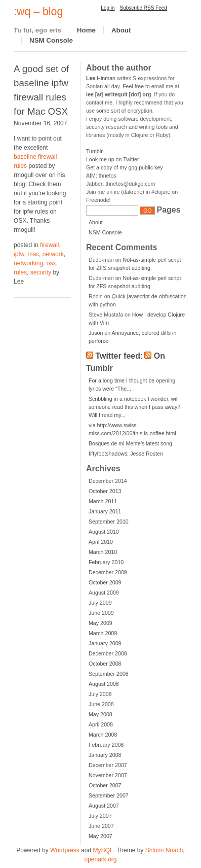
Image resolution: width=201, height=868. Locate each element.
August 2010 (104, 532)
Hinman (101, 78)
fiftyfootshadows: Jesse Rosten (126, 454)
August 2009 (104, 593)
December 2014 (108, 481)
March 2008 (103, 735)
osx (51, 263)
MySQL (103, 850)
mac (33, 254)
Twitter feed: (119, 356)
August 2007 (104, 806)
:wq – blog (38, 12)
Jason (96, 333)
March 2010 (103, 552)
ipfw (19, 254)
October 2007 (105, 785)
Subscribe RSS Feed (144, 8)
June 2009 (101, 613)
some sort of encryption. (125, 111)
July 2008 (100, 694)
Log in (108, 8)
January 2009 (105, 643)
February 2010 (106, 562)
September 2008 (109, 674)
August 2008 (104, 684)
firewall (49, 245)
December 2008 (108, 653)
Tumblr (94, 151)
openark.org (100, 859)
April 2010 (101, 542)
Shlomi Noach (164, 850)
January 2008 (105, 755)
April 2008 (101, 724)
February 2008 (106, 745)
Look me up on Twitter (113, 159)
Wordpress (65, 850)
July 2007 (100, 816)
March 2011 (103, 501)
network (53, 254)
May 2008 (100, 714)
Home (86, 30)
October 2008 (105, 664)
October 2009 (105, 582)
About (121, 30)
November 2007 (108, 775)
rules (20, 272)
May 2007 (100, 836)
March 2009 (103, 633)
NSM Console (51, 40)
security (41, 272)
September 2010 (109, 522)
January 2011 (105, 511)
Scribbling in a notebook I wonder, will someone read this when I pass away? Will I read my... (134, 407)
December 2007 (108, 765)
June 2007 (101, 826)
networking (28, 263)
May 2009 (100, 623)
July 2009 (100, 603)
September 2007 (109, 795)
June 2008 (101, 704)
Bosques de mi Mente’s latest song (130, 443)
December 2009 (108, 572)
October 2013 (105, 491)
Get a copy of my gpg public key (125, 167)
